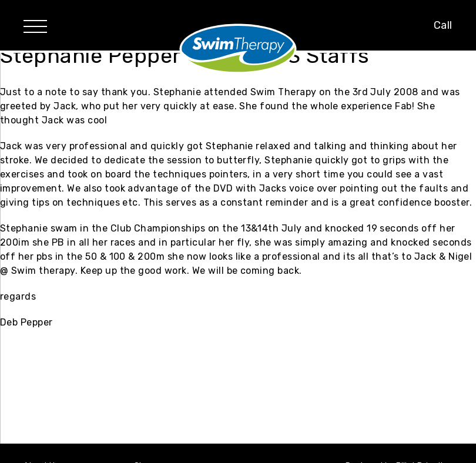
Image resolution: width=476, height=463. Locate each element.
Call (443, 25)
